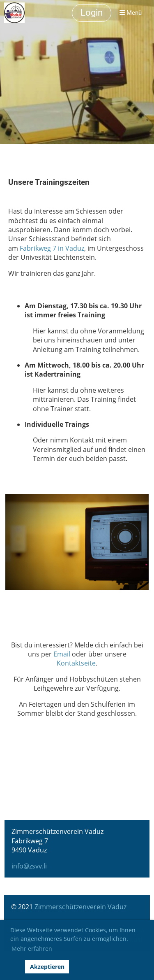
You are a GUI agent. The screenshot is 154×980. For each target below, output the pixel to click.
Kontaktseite (76, 663)
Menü (131, 13)
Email (62, 654)
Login (92, 13)
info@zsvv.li (29, 866)
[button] (16, 967)
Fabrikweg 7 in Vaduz (52, 248)
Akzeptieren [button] (47, 967)
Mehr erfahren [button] (32, 949)
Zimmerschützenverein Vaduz (80, 907)
